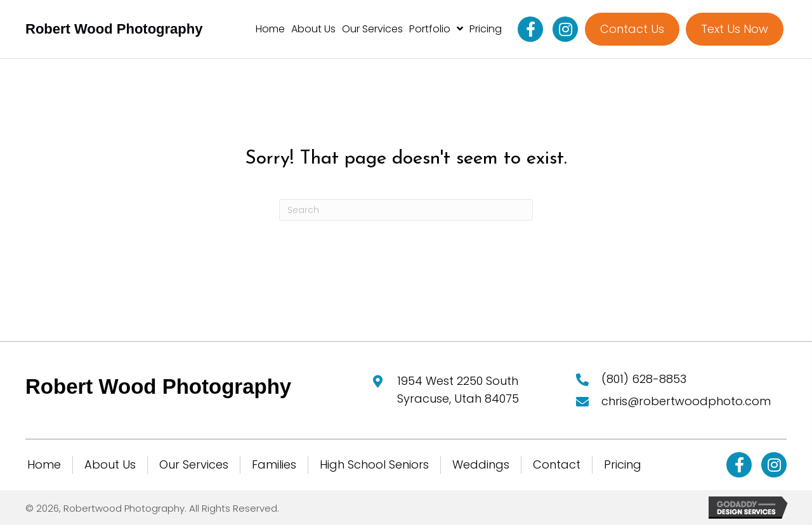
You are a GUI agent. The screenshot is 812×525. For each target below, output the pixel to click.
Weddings (481, 464)
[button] (530, 29)
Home (44, 464)
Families (274, 464)
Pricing (623, 464)
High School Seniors (374, 464)
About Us (110, 464)
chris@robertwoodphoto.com (686, 401)
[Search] (406, 210)
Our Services (194, 464)
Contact (557, 464)
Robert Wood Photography (114, 29)
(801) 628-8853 (644, 379)
